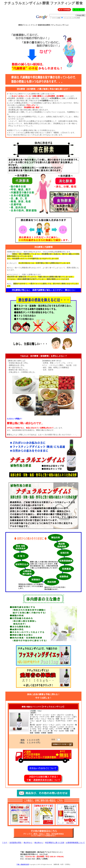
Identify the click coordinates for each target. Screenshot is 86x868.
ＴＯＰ (5, 843)
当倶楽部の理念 (15, 843)
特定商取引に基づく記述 (55, 843)
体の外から (39, 843)
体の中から (28, 843)
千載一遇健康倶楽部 (23, 864)
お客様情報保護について (75, 843)
